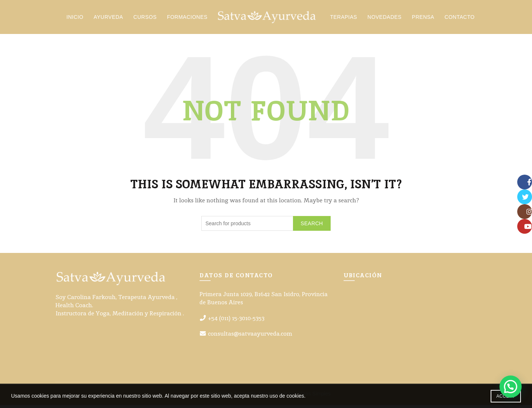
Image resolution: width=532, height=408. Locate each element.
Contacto (461, 18)
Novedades (386, 18)
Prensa (425, 18)
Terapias (345, 18)
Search (312, 226)
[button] (511, 387)
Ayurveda (110, 18)
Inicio (77, 18)
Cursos (147, 18)
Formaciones (189, 18)
